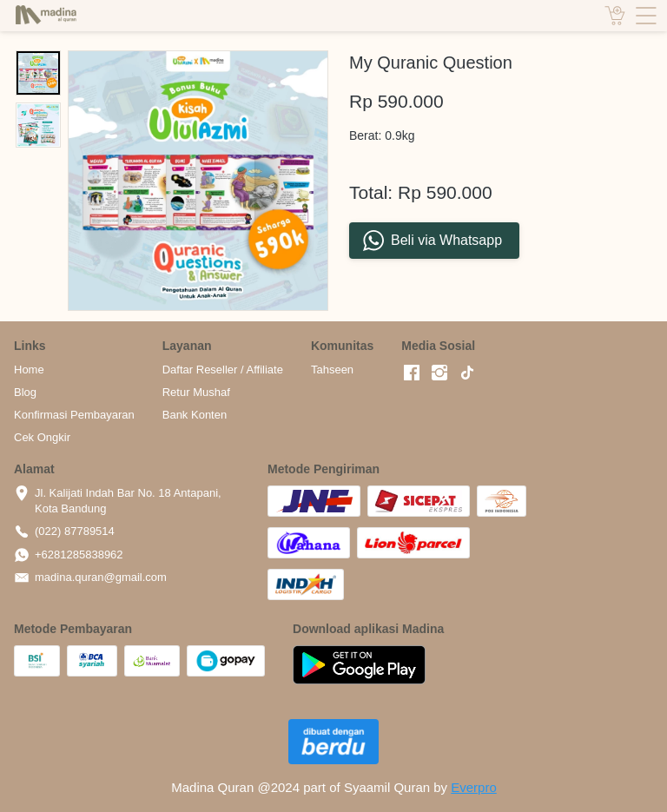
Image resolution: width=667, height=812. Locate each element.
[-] (412, 373)
